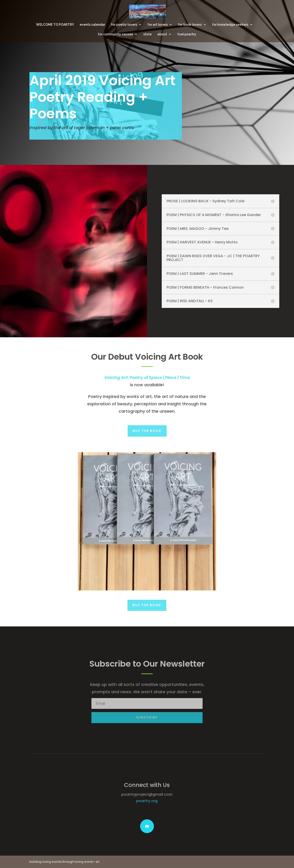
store (147, 34)
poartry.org (147, 801)
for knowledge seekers (230, 25)
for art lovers (158, 25)
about (162, 34)
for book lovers (190, 25)
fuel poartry (187, 34)
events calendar (92, 25)
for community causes (115, 34)
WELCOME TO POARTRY (55, 25)
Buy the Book (147, 431)
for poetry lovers (124, 25)
